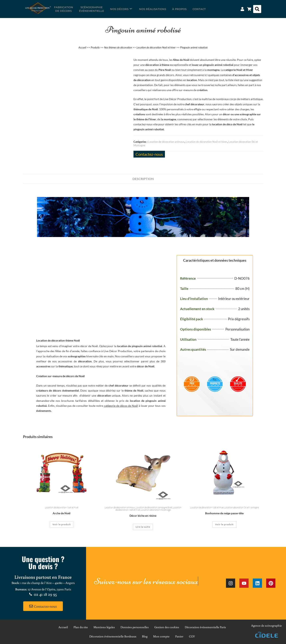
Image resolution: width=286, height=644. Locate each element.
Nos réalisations (153, 9)
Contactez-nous (149, 154)
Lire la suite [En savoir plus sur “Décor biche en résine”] (143, 527)
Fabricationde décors (64, 9)
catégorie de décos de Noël (121, 406)
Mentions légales (104, 627)
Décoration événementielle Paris (205, 627)
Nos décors (121, 9)
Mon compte (161, 636)
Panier (179, 636)
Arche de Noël (62, 513)
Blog (145, 636)
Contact (199, 9)
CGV (192, 636)
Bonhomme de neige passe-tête (224, 513)
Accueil (82, 47)
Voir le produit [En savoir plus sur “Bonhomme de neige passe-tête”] (224, 524)
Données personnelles (135, 627)
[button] (257, 9)
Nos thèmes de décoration (118, 47)
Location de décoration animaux (166, 142)
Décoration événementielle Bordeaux (113, 636)
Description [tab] (143, 179)
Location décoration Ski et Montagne (242, 507)
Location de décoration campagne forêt (154, 507)
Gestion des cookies (167, 627)
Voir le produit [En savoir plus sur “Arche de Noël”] (62, 524)
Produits (95, 47)
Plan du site (81, 627)
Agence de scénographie (266, 625)
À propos (179, 9)
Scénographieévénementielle (92, 9)
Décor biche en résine (143, 516)
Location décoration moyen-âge (156, 510)
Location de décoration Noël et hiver (156, 47)
